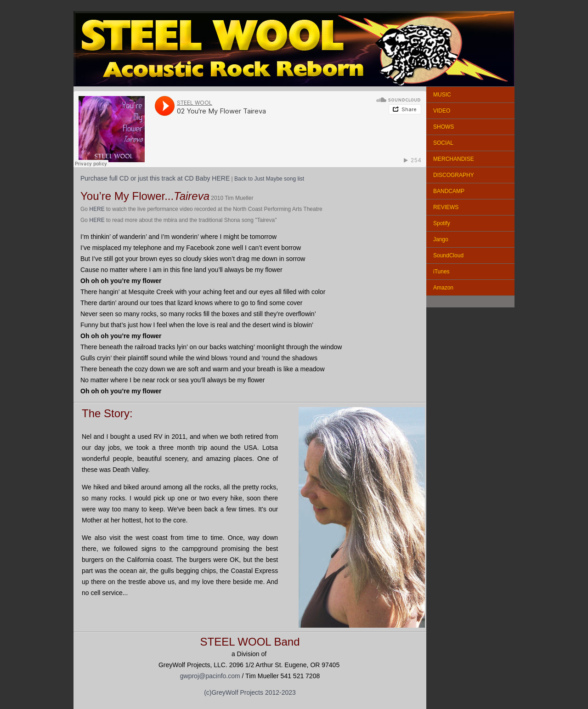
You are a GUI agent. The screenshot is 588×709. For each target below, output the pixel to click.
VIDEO (442, 111)
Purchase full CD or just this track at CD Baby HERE (155, 178)
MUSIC (442, 95)
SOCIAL (443, 143)
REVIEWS (446, 207)
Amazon (443, 288)
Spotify (442, 223)
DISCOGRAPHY (454, 175)
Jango (441, 239)
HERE (97, 209)
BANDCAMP (449, 191)
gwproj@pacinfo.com (210, 676)
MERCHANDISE (454, 159)
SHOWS (444, 127)
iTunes (441, 272)
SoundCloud (448, 255)
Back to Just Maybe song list (269, 179)
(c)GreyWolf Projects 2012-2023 (250, 692)
